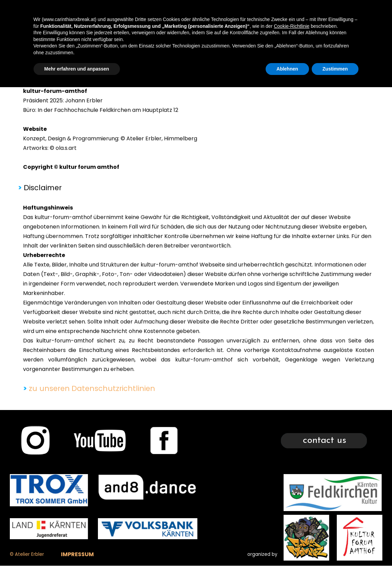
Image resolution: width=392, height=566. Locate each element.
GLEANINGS (365, 12)
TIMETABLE (273, 12)
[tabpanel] (196, 263)
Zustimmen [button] (335, 547)
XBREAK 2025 (227, 12)
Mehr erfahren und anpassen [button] (77, 547)
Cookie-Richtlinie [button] (292, 505)
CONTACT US (319, 12)
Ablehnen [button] (287, 547)
